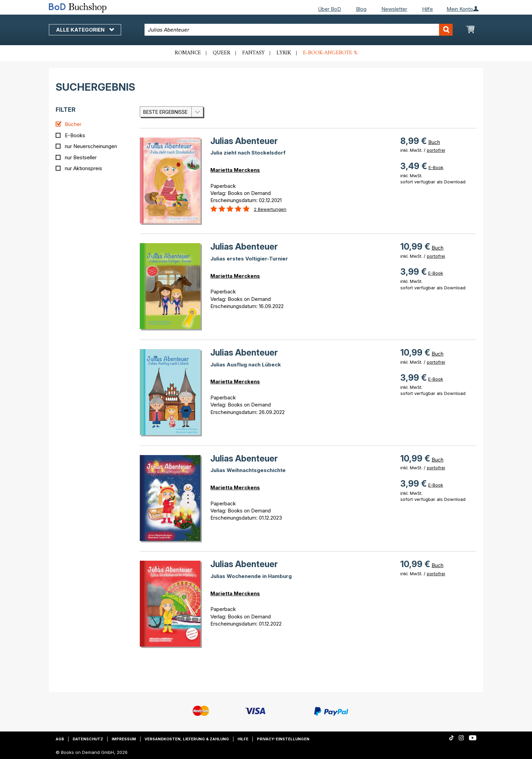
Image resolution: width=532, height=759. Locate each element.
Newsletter (394, 9)
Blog (361, 9)
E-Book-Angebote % (330, 53)
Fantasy (253, 53)
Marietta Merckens (235, 170)
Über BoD (329, 9)
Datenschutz (88, 739)
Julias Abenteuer (244, 141)
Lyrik (284, 53)
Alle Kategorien (85, 30)
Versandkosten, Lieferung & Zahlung (187, 739)
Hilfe (427, 9)
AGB (60, 739)
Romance (188, 53)
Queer (222, 53)
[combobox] (299, 30)
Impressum (124, 739)
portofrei (436, 150)
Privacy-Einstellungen (283, 739)
